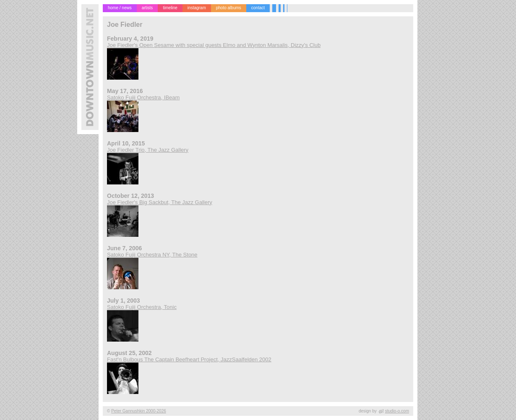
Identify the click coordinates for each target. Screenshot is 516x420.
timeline (170, 8)
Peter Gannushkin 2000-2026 (139, 411)
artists (147, 8)
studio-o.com (397, 411)
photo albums (229, 8)
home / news (120, 8)
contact (258, 8)
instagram (197, 8)
